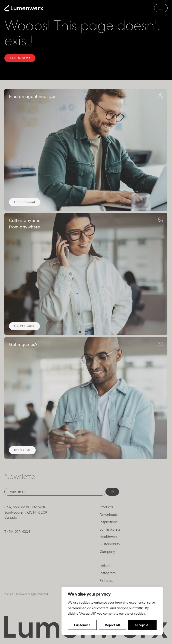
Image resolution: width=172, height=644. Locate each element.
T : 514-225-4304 (17, 532)
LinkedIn (106, 566)
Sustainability (110, 544)
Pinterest (106, 581)
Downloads (109, 515)
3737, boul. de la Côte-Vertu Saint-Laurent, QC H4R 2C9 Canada (26, 512)
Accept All (142, 625)
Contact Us (22, 450)
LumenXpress (110, 529)
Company (107, 552)
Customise (82, 625)
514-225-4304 (25, 326)
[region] (112, 611)
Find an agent (25, 202)
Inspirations (109, 522)
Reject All (112, 625)
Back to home (20, 58)
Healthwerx (109, 537)
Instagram (108, 573)
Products (106, 507)
